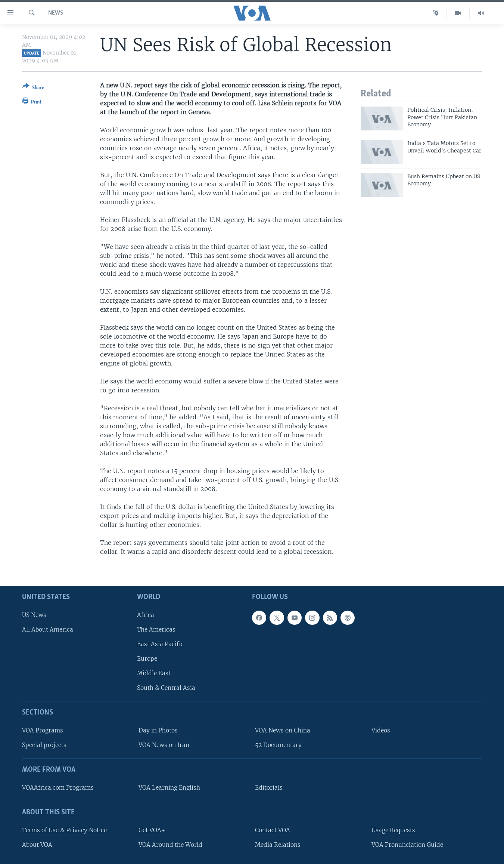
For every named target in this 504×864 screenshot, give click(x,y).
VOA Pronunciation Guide (407, 845)
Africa (146, 615)
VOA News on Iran (164, 745)
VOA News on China (283, 730)
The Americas (156, 630)
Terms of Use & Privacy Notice (64, 830)
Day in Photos (158, 730)
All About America (48, 630)
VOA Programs (43, 730)
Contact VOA (273, 830)
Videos (381, 730)
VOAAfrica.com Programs (58, 788)
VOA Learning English (169, 788)
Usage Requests (393, 830)
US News (34, 615)
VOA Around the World (170, 845)
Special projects (44, 745)
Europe (147, 659)
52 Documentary (278, 745)
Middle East (154, 674)
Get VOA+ (152, 830)
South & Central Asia (166, 688)
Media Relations (278, 845)
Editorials (269, 788)
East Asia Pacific (160, 644)
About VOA (37, 845)
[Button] (33, 88)
